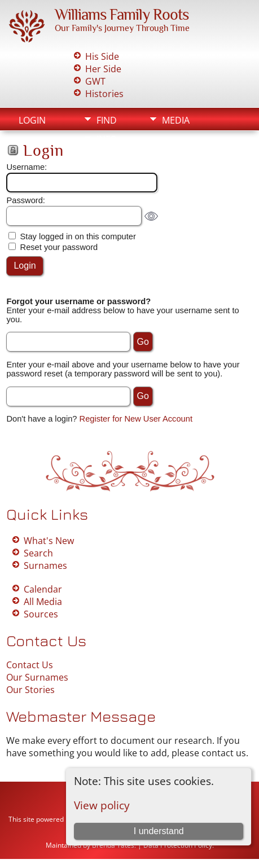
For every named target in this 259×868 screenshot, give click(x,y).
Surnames (45, 565)
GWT (95, 81)
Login (32, 120)
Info (107, 139)
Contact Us (30, 665)
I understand (159, 831)
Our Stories (30, 690)
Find (107, 120)
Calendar (43, 589)
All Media (43, 602)
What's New (49, 541)
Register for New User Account (136, 419)
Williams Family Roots (122, 14)
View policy (102, 805)
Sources (41, 614)
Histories (104, 94)
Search (38, 553)
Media (176, 120)
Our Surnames (37, 677)
